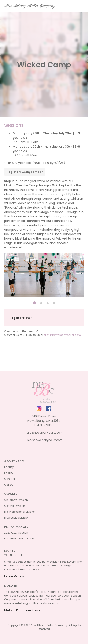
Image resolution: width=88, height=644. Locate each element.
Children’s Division (16, 500)
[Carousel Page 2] (41, 303)
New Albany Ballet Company (30, 6)
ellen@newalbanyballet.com (62, 335)
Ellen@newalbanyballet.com (44, 440)
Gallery (9, 485)
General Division (15, 506)
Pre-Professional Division (20, 512)
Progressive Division (17, 518)
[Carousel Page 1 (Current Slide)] (34, 303)
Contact (10, 479)
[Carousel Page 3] (48, 303)
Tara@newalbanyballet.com (44, 433)
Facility (9, 473)
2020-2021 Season (16, 533)
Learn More (13, 576)
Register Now (20, 318)
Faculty (9, 467)
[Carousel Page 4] (54, 303)
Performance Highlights (19, 538)
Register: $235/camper (25, 172)
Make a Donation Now (21, 610)
